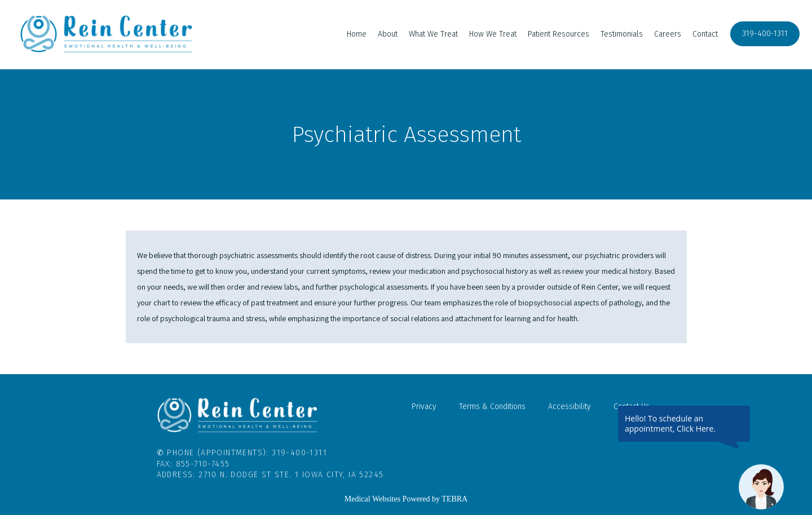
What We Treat (433, 34)
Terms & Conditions (492, 407)
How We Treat (493, 34)
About (388, 34)
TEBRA (454, 499)
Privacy (424, 407)
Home (357, 34)
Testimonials (622, 34)
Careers (668, 34)
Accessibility (570, 407)
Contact (705, 34)
